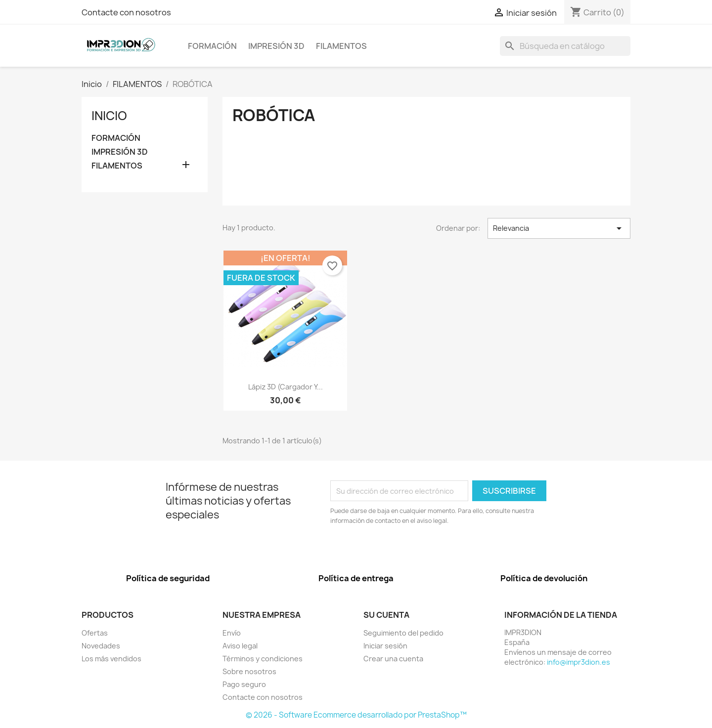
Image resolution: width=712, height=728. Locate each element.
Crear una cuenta (393, 659)
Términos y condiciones (263, 659)
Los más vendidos (111, 659)
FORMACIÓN (212, 46)
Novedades (101, 646)
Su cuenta (386, 615)
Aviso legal (240, 646)
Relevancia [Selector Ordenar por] (559, 228)
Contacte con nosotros (126, 12)
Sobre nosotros (249, 671)
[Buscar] (565, 46)
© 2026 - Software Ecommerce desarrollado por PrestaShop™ (356, 715)
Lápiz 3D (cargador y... (286, 387)
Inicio (109, 116)
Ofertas (95, 633)
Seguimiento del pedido (403, 633)
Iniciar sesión (385, 646)
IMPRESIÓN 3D (276, 46)
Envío (232, 633)
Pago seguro (244, 684)
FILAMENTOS (341, 46)
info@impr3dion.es (578, 662)
